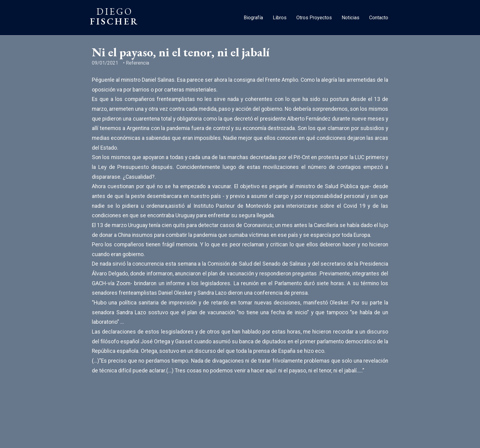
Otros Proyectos (314, 18)
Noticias (351, 18)
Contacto (379, 18)
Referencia (137, 63)
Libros (280, 18)
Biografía (253, 18)
